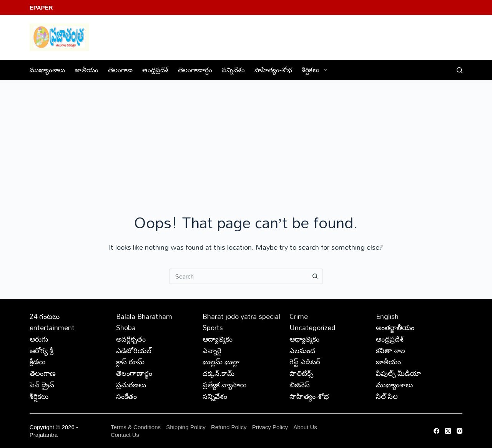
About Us (305, 427)
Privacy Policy (271, 427)
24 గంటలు (45, 316)
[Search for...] (238, 276)
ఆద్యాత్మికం (218, 339)
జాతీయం (86, 70)
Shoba (126, 327)
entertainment (52, 327)
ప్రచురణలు (131, 385)
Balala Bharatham (144, 316)
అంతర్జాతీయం (395, 327)
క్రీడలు (37, 362)
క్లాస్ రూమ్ (130, 362)
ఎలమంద (302, 350)
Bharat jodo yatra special (241, 316)
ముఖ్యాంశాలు (47, 70)
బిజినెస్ (300, 385)
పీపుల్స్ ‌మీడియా (398, 373)
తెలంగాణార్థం (195, 70)
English (387, 316)
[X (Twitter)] (448, 431)
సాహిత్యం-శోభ (273, 70)
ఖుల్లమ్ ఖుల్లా (221, 362)
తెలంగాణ (120, 70)
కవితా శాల (391, 350)
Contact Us (125, 435)
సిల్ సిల (387, 396)
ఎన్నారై (212, 350)
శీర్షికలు (316, 70)
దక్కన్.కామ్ (219, 373)
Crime (299, 316)
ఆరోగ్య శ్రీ (42, 350)
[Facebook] (436, 431)
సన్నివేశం (233, 70)
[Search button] (315, 276)
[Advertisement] (246, 138)
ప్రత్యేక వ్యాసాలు (224, 385)
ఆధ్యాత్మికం (304, 339)
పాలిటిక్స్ (301, 373)
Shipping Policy (186, 427)
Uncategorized (312, 327)
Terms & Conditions (136, 427)
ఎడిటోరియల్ (134, 350)
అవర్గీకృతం (131, 339)
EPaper (41, 7)
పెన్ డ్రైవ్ (42, 385)
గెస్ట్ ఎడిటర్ (305, 362)
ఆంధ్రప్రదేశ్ (155, 70)
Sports (213, 327)
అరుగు (39, 339)
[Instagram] (460, 431)
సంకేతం (126, 396)
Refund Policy (229, 427)
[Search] (460, 70)
